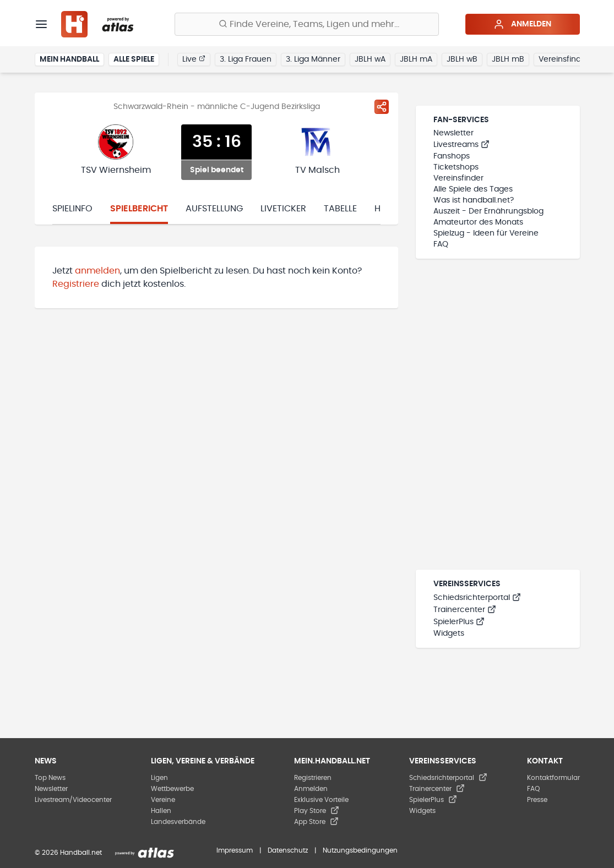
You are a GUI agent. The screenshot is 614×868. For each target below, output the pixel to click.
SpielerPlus (459, 622)
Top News (50, 778)
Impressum (235, 850)
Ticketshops (456, 167)
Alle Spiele (134, 59)
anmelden (97, 271)
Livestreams (461, 145)
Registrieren (313, 778)
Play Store (317, 811)
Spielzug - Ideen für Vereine (486, 233)
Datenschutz (288, 850)
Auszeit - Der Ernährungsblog (488, 211)
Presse (537, 800)
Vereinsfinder (564, 59)
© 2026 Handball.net (68, 853)
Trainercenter (465, 610)
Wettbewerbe (172, 789)
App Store (316, 822)
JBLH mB (508, 59)
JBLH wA (370, 59)
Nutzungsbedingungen (360, 850)
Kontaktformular (553, 778)
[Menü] (41, 24)
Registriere (76, 284)
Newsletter (453, 133)
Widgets (449, 634)
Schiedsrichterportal (477, 598)
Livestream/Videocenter (73, 800)
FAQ (441, 244)
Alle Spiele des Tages (473, 189)
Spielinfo (72, 209)
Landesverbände (178, 822)
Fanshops (452, 156)
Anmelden (522, 24)
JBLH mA (416, 59)
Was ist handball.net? (474, 200)
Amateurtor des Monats (478, 222)
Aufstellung (214, 209)
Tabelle (340, 209)
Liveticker (283, 209)
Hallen (161, 811)
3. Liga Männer (313, 59)
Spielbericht (139, 209)
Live (194, 59)
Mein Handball (69, 59)
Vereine (163, 800)
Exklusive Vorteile (321, 800)
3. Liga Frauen (246, 59)
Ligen (159, 778)
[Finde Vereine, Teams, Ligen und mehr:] (307, 24)
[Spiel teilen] (382, 107)
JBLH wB (462, 59)
